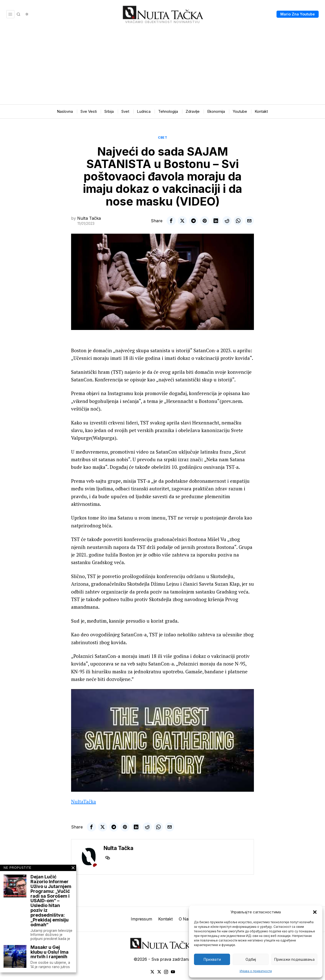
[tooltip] (171, 221)
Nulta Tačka (89, 218)
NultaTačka (84, 801)
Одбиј (251, 959)
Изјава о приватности (256, 971)
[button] (315, 912)
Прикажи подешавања (294, 959)
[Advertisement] (162, 66)
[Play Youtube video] (162, 740)
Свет (162, 137)
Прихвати (212, 959)
